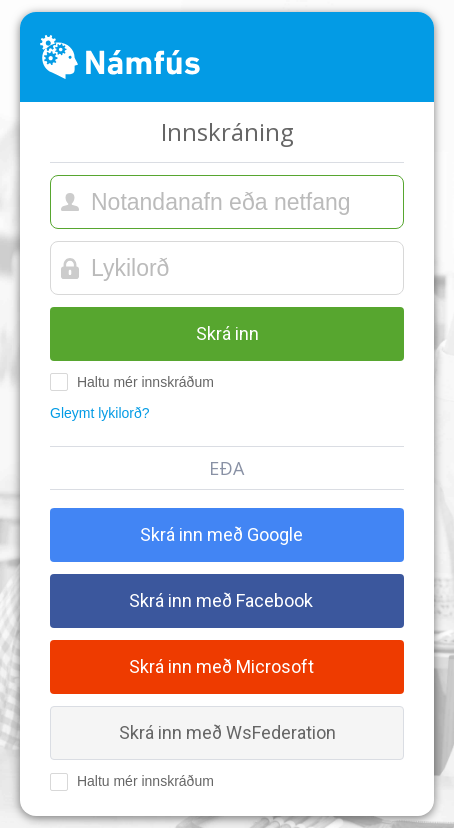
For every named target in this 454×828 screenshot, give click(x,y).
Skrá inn (227, 333)
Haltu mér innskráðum (132, 382)
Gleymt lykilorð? (100, 413)
